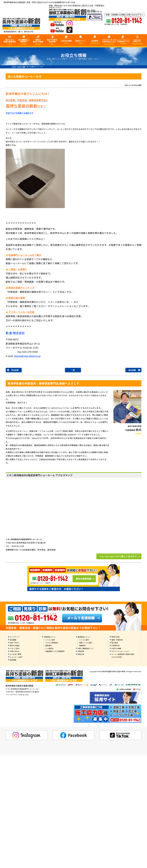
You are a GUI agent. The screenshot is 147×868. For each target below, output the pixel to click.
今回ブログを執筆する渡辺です (20, 113)
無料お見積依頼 (84, 579)
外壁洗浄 (81, 651)
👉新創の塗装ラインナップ (20, 288)
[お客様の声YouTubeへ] (57, 25)
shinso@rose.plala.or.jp (27, 356)
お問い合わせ (15, 651)
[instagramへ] (69, 25)
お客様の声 (115, 645)
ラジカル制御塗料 (52, 643)
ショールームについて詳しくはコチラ (118, 556)
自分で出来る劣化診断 (52, 42)
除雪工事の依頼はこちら (137, 42)
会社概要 (13, 640)
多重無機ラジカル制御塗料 (55, 651)
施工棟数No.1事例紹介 (24, 42)
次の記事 (15, 370)
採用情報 (13, 660)
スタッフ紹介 (15, 648)
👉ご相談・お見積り (16, 269)
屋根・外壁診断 (117, 640)
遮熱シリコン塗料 (86, 643)
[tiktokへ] (69, 31)
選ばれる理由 (15, 645)
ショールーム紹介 (16, 657)
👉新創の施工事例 (15, 298)
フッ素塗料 (49, 648)
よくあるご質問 (15, 654)
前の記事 (132, 370)
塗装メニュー (81, 42)
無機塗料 (82, 645)
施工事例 (115, 643)
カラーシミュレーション (120, 651)
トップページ (15, 637)
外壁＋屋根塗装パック (86, 648)
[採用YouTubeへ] (57, 31)
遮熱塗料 (49, 645)
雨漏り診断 (115, 637)
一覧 (73, 370)
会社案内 (95, 42)
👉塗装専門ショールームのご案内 (23, 255)
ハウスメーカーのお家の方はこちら (109, 42)
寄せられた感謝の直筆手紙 (10, 42)
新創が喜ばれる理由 (38, 42)
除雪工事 (81, 654)
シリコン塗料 (50, 640)
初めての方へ (15, 643)
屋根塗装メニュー (84, 637)
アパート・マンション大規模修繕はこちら (123, 42)
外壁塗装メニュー (50, 637)
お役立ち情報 (66, 42)
